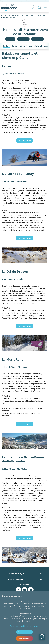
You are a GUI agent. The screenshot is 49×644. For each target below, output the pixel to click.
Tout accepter (25, 638)
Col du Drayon (41, 46)
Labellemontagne (8, 15)
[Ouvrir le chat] (42, 637)
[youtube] (31, 590)
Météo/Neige (23, 39)
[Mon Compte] (33, 7)
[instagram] (25, 590)
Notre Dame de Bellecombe (25, 15)
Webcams (10, 39)
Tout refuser (25, 632)
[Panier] (39, 7)
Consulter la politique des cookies (25, 626)
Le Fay (6, 46)
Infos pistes (37, 39)
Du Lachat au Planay (22, 46)
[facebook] (18, 590)
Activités (43, 15)
